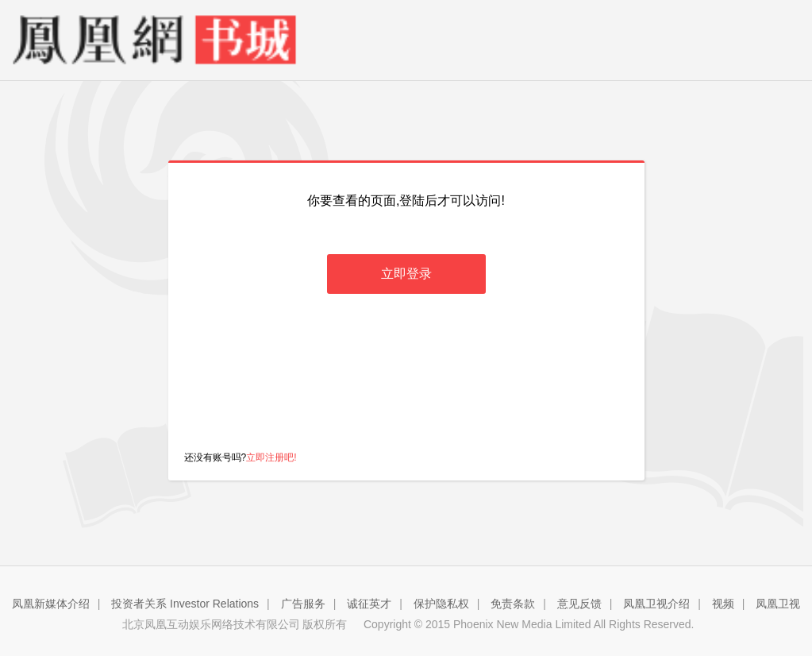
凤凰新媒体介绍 (51, 604)
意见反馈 (579, 604)
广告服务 (303, 604)
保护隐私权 (441, 604)
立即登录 (406, 274)
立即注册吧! (271, 457)
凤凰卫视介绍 (656, 604)
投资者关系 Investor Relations (185, 604)
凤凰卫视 (778, 604)
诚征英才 (369, 604)
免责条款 (513, 604)
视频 (723, 604)
